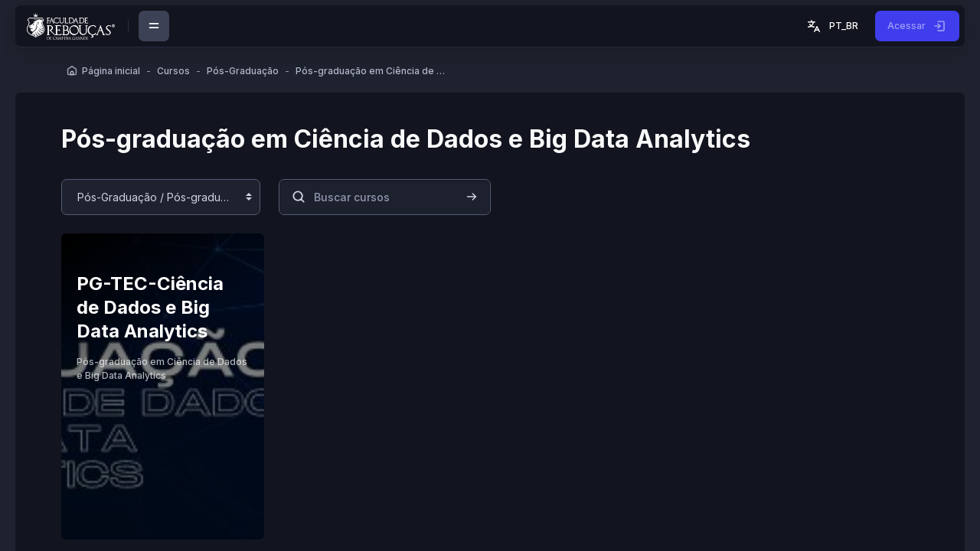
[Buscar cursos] (385, 197)
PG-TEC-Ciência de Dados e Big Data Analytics (150, 307)
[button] (831, 26)
